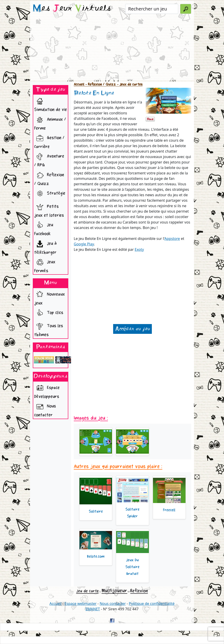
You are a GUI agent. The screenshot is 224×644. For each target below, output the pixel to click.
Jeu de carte (87, 591)
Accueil (79, 84)
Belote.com (96, 556)
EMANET (93, 609)
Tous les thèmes (49, 329)
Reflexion (139, 591)
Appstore (172, 239)
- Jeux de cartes (129, 84)
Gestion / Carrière (49, 141)
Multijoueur (114, 591)
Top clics (49, 313)
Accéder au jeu (132, 329)
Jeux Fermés (45, 265)
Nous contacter (45, 409)
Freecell (169, 510)
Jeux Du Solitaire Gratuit (132, 567)
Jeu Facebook (44, 228)
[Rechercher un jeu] (152, 9)
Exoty (139, 249)
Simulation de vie (51, 104)
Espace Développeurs (47, 391)
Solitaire (96, 511)
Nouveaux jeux (50, 297)
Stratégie (50, 194)
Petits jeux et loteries (49, 210)
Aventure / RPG (49, 159)
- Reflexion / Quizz (100, 84)
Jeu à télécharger (45, 247)
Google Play (84, 244)
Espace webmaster (80, 604)
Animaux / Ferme (50, 123)
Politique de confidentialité (152, 604)
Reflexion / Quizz (49, 178)
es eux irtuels (72, 9)
